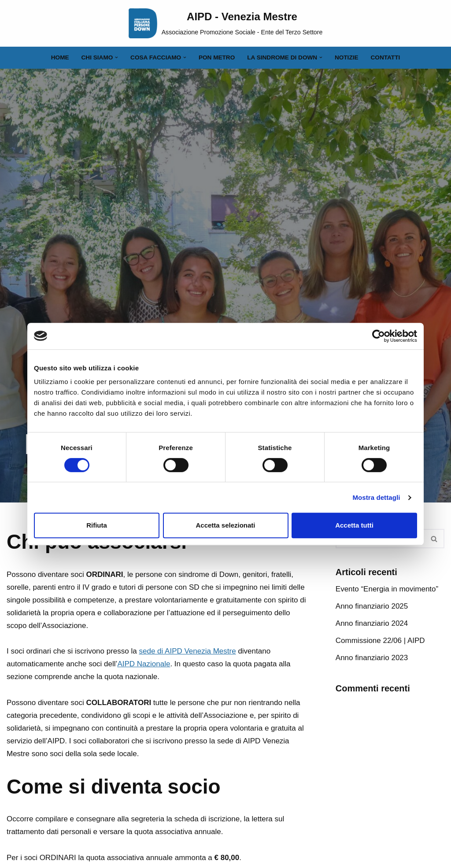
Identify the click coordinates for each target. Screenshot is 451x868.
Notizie (347, 57)
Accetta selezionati (225, 525)
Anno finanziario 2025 (372, 606)
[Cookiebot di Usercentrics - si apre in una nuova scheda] (379, 336)
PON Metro (217, 57)
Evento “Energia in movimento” (387, 589)
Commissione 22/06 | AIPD (380, 641)
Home (60, 57)
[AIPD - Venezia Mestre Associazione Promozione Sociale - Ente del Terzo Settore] (226, 23)
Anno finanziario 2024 (372, 623)
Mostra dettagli (376, 497)
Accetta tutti (354, 525)
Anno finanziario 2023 (372, 658)
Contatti (386, 57)
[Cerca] (434, 539)
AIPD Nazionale (144, 664)
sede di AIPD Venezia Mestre (187, 651)
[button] (116, 57)
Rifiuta (97, 525)
